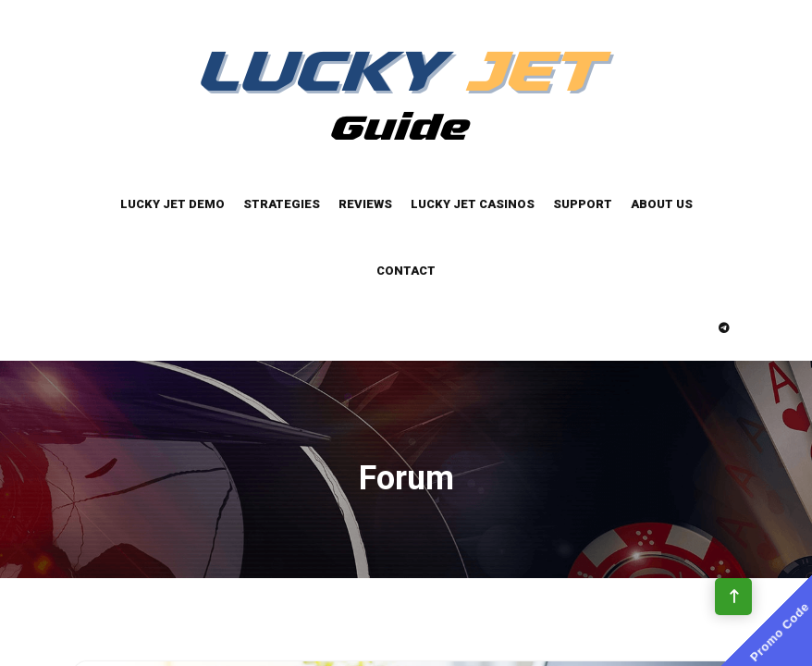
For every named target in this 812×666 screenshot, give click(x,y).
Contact (406, 271)
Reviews (365, 204)
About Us (662, 204)
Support (583, 204)
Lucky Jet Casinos (473, 204)
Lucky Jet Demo (172, 204)
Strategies (282, 204)
